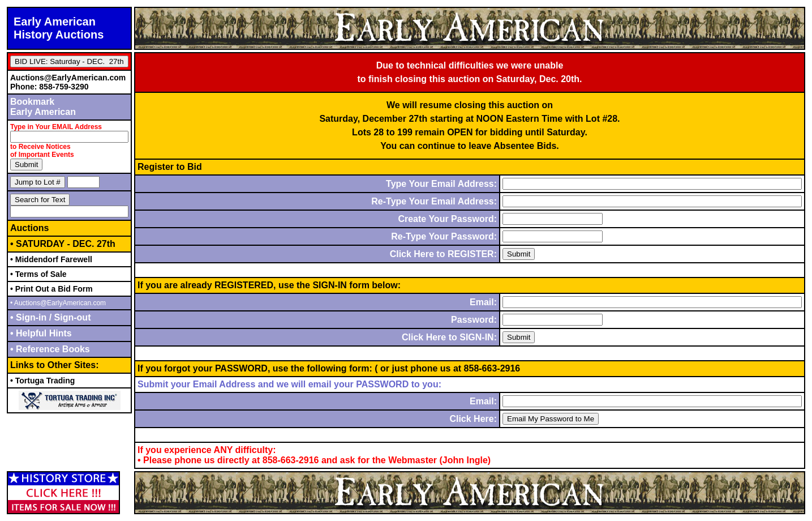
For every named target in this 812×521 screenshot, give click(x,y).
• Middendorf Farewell (51, 259)
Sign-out (71, 317)
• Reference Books (50, 349)
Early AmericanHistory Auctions (59, 28)
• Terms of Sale (38, 274)
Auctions (29, 228)
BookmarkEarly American (43, 107)
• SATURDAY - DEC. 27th (63, 244)
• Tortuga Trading (42, 381)
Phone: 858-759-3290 (50, 87)
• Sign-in (30, 317)
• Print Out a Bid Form (51, 289)
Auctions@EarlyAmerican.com (68, 78)
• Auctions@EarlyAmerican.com (58, 303)
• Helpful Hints (41, 333)
